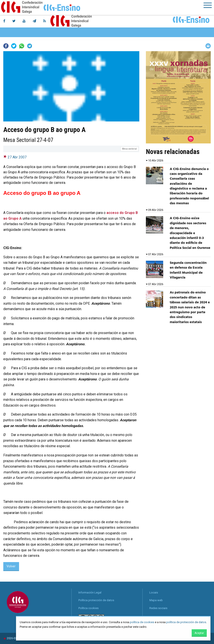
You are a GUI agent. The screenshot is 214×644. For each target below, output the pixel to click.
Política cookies (88, 608)
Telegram (30, 46)
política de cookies (142, 622)
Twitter (14, 46)
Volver (11, 566)
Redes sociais (158, 608)
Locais (154, 592)
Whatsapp (22, 46)
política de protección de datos (186, 622)
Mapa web (156, 600)
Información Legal (90, 592)
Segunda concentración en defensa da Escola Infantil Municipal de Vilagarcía (188, 270)
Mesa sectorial (129, 149)
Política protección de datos (96, 600)
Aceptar (199, 633)
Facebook (6, 46)
